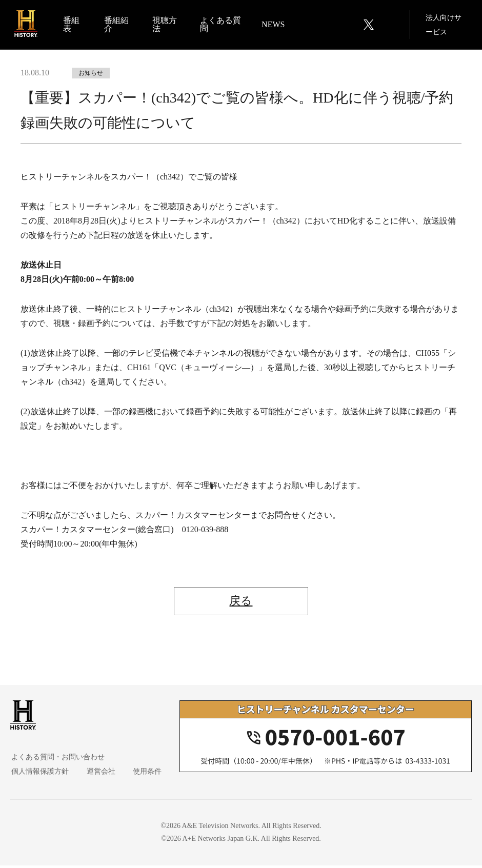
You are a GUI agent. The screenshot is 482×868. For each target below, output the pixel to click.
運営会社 (97, 774)
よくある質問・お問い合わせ (57, 760)
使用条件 (142, 774)
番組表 (73, 25)
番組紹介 (118, 25)
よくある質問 (217, 25)
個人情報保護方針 (39, 774)
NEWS (273, 25)
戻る (241, 602)
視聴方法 (165, 25)
